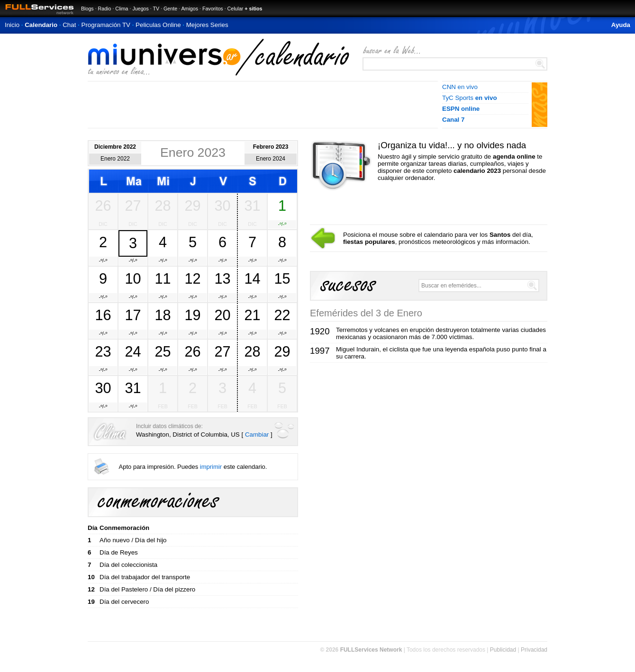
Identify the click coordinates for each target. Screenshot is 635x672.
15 (282, 278)
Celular (236, 9)
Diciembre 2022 (115, 147)
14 (252, 278)
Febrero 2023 (271, 147)
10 (133, 278)
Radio (105, 9)
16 (103, 315)
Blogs (87, 9)
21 (252, 315)
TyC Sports (470, 98)
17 (133, 315)
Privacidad (534, 650)
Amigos (190, 9)
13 (222, 278)
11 (163, 278)
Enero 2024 (271, 159)
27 (133, 206)
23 (103, 351)
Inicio (12, 25)
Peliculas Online (158, 25)
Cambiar (257, 435)
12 (192, 278)
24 (133, 351)
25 (163, 351)
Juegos (140, 9)
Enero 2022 (115, 159)
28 (163, 206)
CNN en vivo (460, 87)
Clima (122, 9)
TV (156, 9)
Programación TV (106, 25)
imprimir (211, 467)
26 (103, 206)
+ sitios (253, 9)
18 (163, 315)
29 (192, 206)
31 (252, 206)
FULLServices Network (371, 650)
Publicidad (503, 650)
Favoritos (213, 9)
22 (282, 315)
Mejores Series (207, 25)
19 (192, 315)
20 (222, 315)
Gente (170, 9)
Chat (69, 25)
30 (222, 206)
